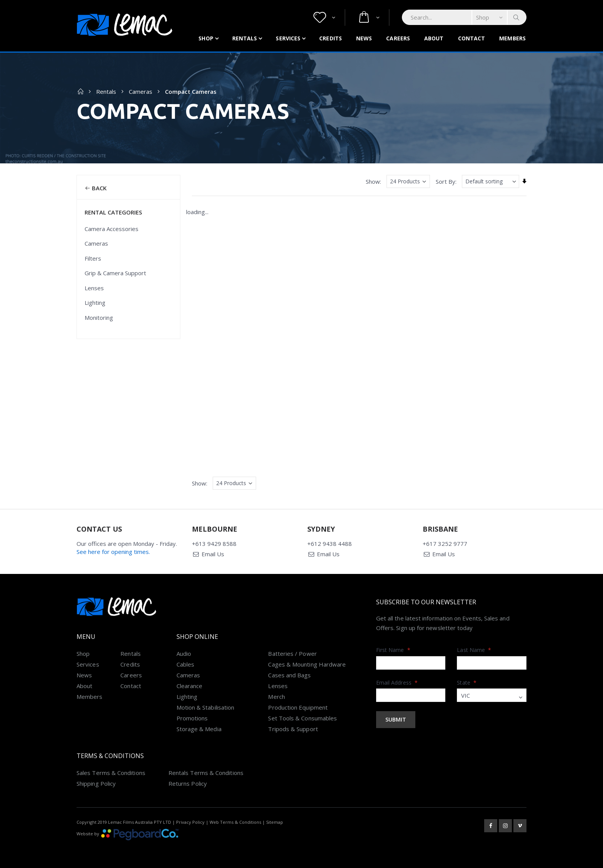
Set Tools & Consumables (302, 718)
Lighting (95, 303)
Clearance (190, 686)
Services (288, 38)
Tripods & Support (293, 729)
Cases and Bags (289, 675)
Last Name (474, 650)
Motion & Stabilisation (206, 707)
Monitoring (99, 318)
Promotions (192, 718)
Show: (373, 181)
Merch (276, 697)
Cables (185, 664)
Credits (331, 38)
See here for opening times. (113, 552)
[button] (324, 17)
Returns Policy (188, 783)
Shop (206, 38)
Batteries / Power (292, 653)
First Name (393, 650)
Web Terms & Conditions (235, 822)
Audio (184, 653)
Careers (398, 38)
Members (512, 38)
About (434, 38)
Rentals (245, 38)
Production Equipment (298, 707)
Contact (472, 38)
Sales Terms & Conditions (111, 773)
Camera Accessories (112, 229)
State (467, 683)
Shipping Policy (96, 783)
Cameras (141, 91)
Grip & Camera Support (115, 273)
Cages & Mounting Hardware (307, 664)
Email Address (397, 683)
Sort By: (446, 181)
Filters (93, 258)
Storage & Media (199, 729)
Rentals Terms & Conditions (206, 773)
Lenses (94, 288)
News (364, 38)
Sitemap (275, 822)
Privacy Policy (190, 822)
